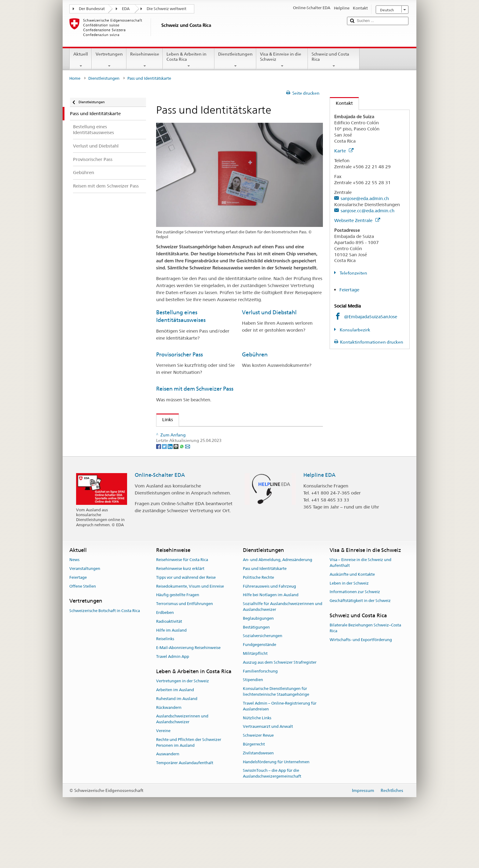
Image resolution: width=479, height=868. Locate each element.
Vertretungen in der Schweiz (183, 725)
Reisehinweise (145, 60)
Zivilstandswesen (258, 796)
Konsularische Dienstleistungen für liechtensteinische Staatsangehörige (276, 735)
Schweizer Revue (258, 779)
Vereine (163, 774)
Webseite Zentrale (357, 220)
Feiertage (349, 290)
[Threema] (176, 490)
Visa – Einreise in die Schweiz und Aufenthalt (360, 606)
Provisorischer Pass (179, 354)
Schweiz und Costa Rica (334, 60)
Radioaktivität (169, 665)
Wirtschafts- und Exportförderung (361, 683)
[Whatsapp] (182, 490)
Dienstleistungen (235, 60)
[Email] (188, 490)
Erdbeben (165, 656)
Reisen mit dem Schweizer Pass (195, 389)
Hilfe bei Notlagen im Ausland (271, 638)
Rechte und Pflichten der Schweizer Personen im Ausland (189, 786)
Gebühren (255, 354)
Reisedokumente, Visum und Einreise (190, 630)
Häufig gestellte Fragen (178, 638)
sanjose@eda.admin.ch (365, 198)
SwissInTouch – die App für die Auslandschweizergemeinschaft (272, 817)
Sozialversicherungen (263, 679)
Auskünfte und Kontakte (352, 618)
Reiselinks (165, 682)
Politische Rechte (258, 621)
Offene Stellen (83, 630)
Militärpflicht (255, 697)
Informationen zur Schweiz (355, 635)
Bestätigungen (256, 671)
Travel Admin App (173, 700)
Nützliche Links (257, 761)
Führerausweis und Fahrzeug (269, 630)
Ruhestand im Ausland (177, 742)
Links (165, 419)
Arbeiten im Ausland (175, 733)
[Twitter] (165, 490)
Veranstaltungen (85, 612)
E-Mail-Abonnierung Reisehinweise (188, 691)
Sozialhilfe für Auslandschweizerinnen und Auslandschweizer (283, 650)
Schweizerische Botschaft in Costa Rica (105, 654)
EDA (126, 9)
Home (75, 78)
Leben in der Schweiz (349, 627)
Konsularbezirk (355, 330)
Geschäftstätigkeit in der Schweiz (360, 644)
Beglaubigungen (258, 662)
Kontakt (341, 103)
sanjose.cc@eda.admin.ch (367, 211)
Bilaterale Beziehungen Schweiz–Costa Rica (365, 672)
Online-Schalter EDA (160, 519)
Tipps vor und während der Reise (186, 621)
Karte (344, 151)
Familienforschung (260, 715)
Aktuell (81, 60)
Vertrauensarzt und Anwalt (268, 770)
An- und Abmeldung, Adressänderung (278, 603)
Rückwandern (169, 751)
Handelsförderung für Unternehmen (276, 805)
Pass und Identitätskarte (265, 612)
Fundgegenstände (260, 688)
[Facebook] (159, 490)
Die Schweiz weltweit (166, 9)
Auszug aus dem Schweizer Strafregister (280, 706)
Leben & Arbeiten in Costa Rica (189, 60)
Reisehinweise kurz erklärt (180, 612)
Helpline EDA (319, 519)
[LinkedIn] (171, 490)
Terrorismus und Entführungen (185, 647)
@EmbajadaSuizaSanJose (371, 317)
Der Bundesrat (92, 9)
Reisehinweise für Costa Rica (182, 603)
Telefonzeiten (353, 273)
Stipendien (253, 723)
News (74, 603)
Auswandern (168, 798)
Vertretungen (109, 60)
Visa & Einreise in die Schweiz (282, 60)
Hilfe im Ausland (171, 674)
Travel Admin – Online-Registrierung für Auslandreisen (280, 750)
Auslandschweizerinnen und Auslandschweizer (182, 763)
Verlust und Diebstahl (269, 312)
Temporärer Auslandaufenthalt (185, 806)
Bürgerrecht (254, 788)
